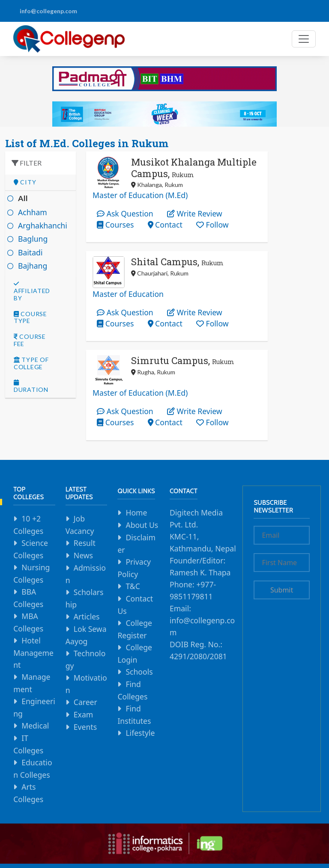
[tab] (40, 182)
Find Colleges (132, 690)
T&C (133, 586)
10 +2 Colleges (28, 525)
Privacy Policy (134, 568)
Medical (35, 726)
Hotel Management (33, 653)
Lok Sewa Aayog (86, 635)
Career (85, 702)
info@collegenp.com (48, 11)
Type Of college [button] (31, 363)
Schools (139, 672)
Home (136, 513)
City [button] (25, 182)
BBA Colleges (28, 598)
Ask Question (125, 213)
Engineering (34, 707)
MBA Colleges (28, 622)
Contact (165, 225)
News (83, 555)
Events (85, 727)
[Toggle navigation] (304, 39)
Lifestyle (140, 733)
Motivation (86, 684)
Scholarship (85, 598)
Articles (87, 616)
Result (85, 543)
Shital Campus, (177, 262)
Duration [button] (31, 386)
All (23, 198)
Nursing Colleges (31, 573)
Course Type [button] (30, 318)
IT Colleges (28, 744)
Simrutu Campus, (183, 360)
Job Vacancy (80, 525)
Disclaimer (136, 544)
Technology (86, 659)
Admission (86, 574)
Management (32, 683)
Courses (115, 225)
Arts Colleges (28, 793)
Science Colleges (31, 549)
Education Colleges (33, 769)
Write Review (195, 213)
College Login (135, 653)
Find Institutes (134, 715)
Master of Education (128, 294)
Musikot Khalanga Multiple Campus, (194, 167)
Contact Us (135, 605)
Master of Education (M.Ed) (140, 195)
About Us (142, 525)
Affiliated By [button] (32, 291)
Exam (83, 714)
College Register (135, 629)
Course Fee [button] (30, 340)
